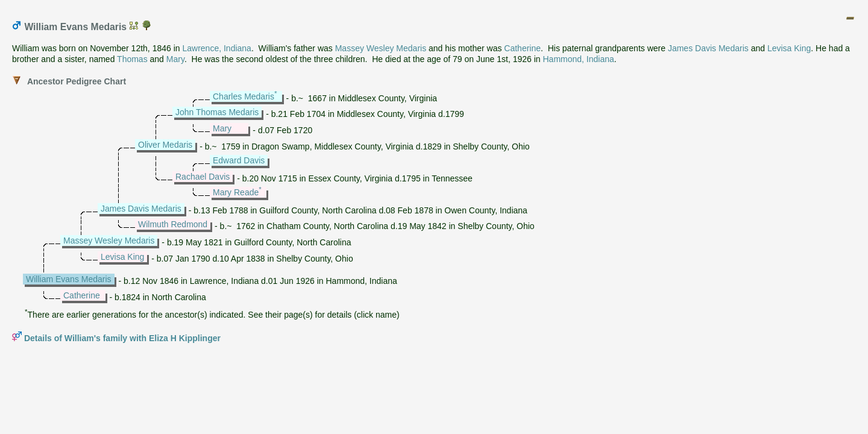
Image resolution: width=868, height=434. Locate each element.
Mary (175, 59)
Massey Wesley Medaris (381, 48)
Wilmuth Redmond (173, 224)
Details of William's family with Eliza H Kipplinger (122, 338)
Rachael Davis (203, 177)
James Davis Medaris (708, 48)
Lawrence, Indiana (216, 48)
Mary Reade (236, 192)
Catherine (522, 48)
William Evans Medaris (69, 279)
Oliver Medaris (165, 145)
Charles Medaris (244, 96)
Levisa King (789, 48)
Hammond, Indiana (579, 59)
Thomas (132, 59)
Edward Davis (239, 160)
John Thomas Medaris (217, 112)
